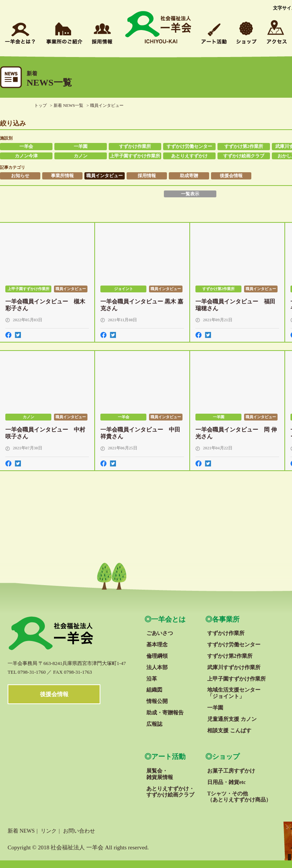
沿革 (152, 679)
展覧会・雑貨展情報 (160, 774)
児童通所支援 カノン (232, 719)
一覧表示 (190, 194)
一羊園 (81, 146)
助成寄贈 (189, 176)
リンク (49, 831)
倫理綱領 (157, 656)
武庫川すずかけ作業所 (234, 667)
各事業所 (226, 619)
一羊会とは (168, 619)
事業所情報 (62, 176)
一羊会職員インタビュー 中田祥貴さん (140, 433)
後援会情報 (231, 176)
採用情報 (147, 176)
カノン (81, 156)
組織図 (154, 690)
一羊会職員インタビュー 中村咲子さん (45, 433)
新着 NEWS (21, 831)
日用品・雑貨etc (226, 782)
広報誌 (154, 724)
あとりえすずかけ (189, 156)
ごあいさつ (160, 633)
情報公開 (157, 701)
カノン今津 (26, 156)
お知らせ (20, 176)
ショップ (226, 757)
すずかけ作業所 (135, 146)
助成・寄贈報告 (165, 713)
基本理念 (157, 645)
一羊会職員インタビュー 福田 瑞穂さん (235, 305)
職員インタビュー (105, 176)
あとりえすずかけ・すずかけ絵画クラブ (170, 792)
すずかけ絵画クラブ (244, 156)
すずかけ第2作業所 (244, 146)
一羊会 (26, 146)
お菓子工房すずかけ (231, 771)
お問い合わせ (79, 831)
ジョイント (124, 289)
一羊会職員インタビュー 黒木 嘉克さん (142, 305)
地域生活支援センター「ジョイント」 (234, 693)
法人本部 (157, 667)
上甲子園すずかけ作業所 (135, 156)
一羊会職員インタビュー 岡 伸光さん (236, 433)
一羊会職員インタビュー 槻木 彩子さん (45, 305)
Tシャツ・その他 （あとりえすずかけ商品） (239, 797)
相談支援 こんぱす (229, 731)
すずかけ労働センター (189, 146)
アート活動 (168, 757)
